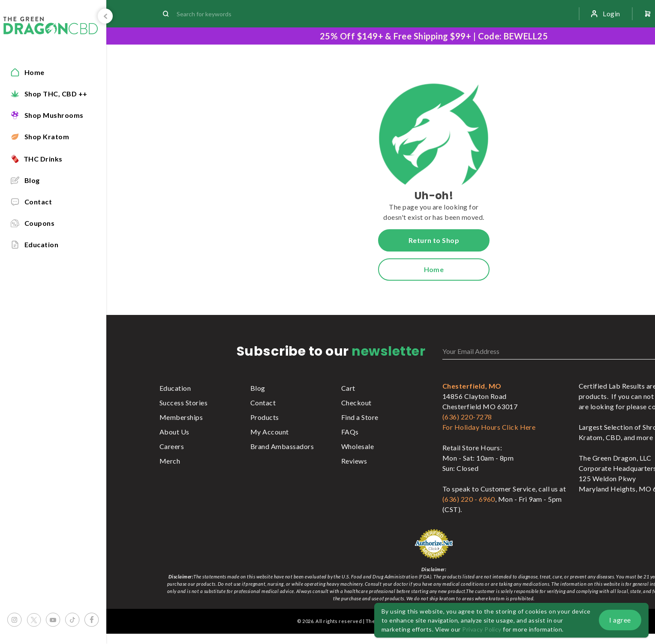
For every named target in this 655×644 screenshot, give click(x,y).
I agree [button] (620, 620)
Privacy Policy (482, 629)
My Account (270, 432)
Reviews (354, 461)
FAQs (350, 432)
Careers (172, 446)
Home (434, 269)
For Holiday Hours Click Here (489, 427)
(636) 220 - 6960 (469, 499)
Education (175, 388)
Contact (263, 403)
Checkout (356, 403)
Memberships (181, 417)
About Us (174, 432)
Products (265, 417)
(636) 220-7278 (467, 417)
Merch (170, 461)
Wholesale (358, 446)
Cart (348, 388)
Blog (258, 388)
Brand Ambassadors (282, 446)
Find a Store (360, 417)
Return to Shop (434, 240)
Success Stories (183, 403)
